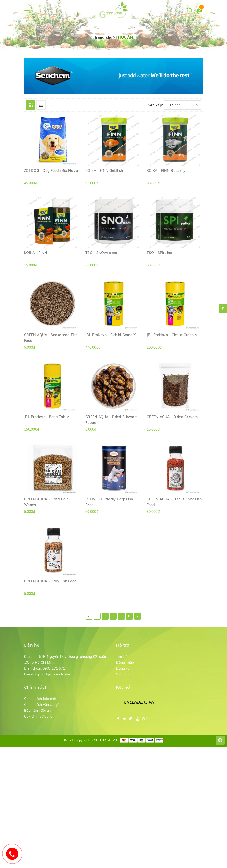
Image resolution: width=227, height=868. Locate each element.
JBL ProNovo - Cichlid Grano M (172, 346)
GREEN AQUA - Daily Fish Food (50, 601)
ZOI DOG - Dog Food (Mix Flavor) (52, 175)
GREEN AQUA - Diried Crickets (172, 431)
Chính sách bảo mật (40, 718)
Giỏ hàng (123, 693)
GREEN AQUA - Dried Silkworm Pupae (111, 434)
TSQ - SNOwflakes (101, 260)
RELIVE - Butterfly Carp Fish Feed (109, 519)
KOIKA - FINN (36, 260)
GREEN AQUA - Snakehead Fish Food (51, 348)
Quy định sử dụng (38, 735)
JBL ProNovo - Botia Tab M (47, 431)
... (121, 635)
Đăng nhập (125, 681)
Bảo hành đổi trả (38, 729)
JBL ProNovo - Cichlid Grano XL (112, 346)
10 (130, 635)
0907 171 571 (54, 687)
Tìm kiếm (123, 675)
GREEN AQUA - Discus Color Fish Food (174, 519)
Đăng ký (123, 687)
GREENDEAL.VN (139, 721)
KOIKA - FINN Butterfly (166, 175)
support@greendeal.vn (53, 693)
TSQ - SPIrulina (159, 260)
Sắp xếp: (155, 105)
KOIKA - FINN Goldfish (104, 175)
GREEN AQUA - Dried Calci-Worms (47, 519)
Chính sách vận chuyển (43, 723)
